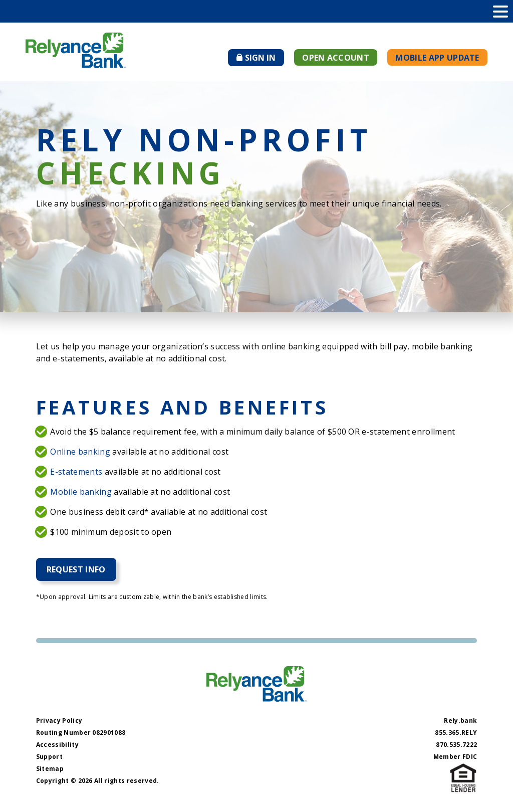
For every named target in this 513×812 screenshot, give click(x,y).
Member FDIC (455, 757)
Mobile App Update (437, 58)
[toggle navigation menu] (500, 11)
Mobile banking (81, 492)
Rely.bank (460, 721)
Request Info (76, 569)
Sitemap (50, 769)
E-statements (76, 472)
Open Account (336, 58)
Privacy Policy (59, 721)
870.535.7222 (456, 745)
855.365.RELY (456, 733)
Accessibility (57, 745)
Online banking (80, 452)
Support (49, 757)
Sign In (260, 59)
